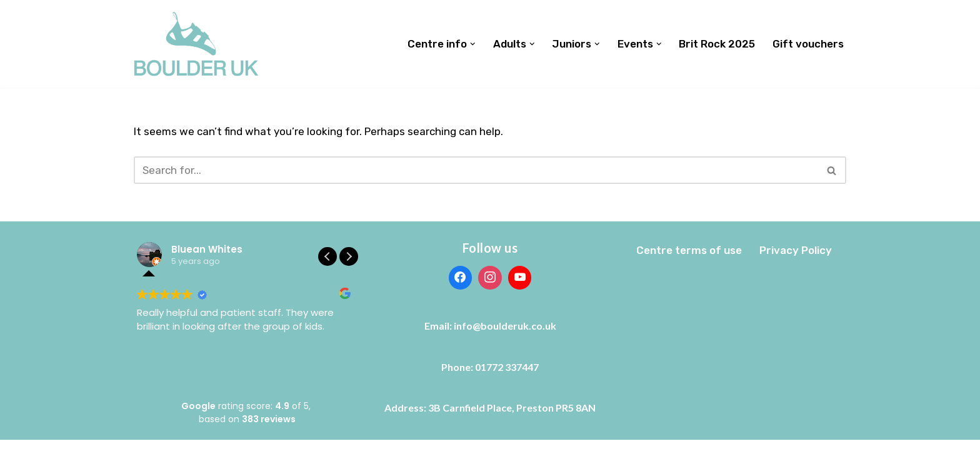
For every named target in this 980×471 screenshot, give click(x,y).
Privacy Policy (796, 250)
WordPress (253, 453)
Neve (146, 453)
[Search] (476, 170)
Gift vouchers (808, 44)
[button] (473, 44)
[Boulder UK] (196, 44)
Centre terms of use (689, 250)
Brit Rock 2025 (717, 44)
